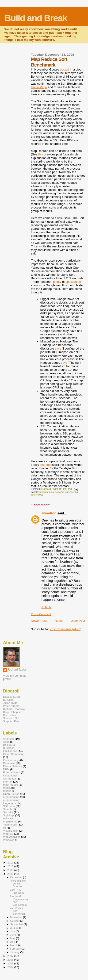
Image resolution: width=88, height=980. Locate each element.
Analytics (9, 739)
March (14, 945)
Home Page (39, 87)
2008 (11, 874)
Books (7, 745)
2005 (11, 963)
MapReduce (10, 785)
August (15, 928)
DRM (6, 769)
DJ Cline (8, 700)
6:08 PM (47, 607)
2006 (11, 960)
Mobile (7, 791)
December (17, 877)
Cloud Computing (14, 754)
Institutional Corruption (10, 777)
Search (7, 809)
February (16, 949)
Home (59, 621)
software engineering (66, 492)
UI (4, 828)
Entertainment (12, 772)
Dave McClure (12, 697)
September (17, 924)
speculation (73, 282)
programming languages (11, 801)
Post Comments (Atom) (65, 629)
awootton (49, 513)
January (15, 952)
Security (8, 812)
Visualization (11, 831)
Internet (8, 782)
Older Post (78, 621)
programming (47, 492)
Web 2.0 (8, 834)
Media (7, 788)
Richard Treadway (14, 709)
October (15, 921)
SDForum (9, 806)
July (13, 931)
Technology (37, 495)
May (13, 938)
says (58, 348)
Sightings (9, 815)
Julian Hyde (10, 703)
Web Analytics (12, 837)
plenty (57, 282)
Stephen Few (11, 721)
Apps (6, 742)
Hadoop (45, 465)
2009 (11, 870)
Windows (9, 840)
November (17, 917)
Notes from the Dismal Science (17, 884)
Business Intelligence (10, 749)
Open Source (11, 794)
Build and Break (36, 18)
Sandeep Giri (11, 718)
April (13, 942)
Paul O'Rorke (11, 706)
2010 (11, 866)
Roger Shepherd (13, 712)
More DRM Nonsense (17, 891)
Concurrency (11, 760)
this (41, 154)
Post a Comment (41, 614)
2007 (11, 956)
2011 (11, 862)
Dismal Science (13, 766)
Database (9, 763)
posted (64, 69)
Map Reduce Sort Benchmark (17, 911)
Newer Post (39, 621)
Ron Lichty (10, 715)
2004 (11, 967)
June (13, 935)
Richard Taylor (17, 670)
